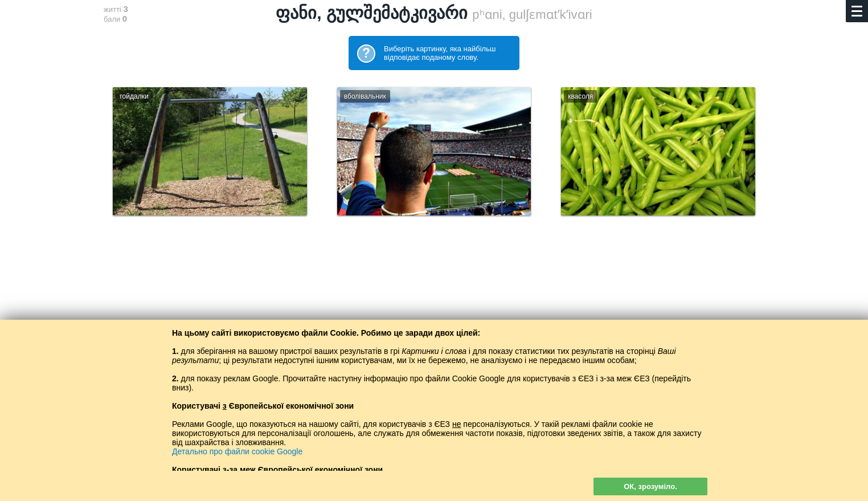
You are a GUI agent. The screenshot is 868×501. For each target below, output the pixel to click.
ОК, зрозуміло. (650, 486)
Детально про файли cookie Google (237, 451)
